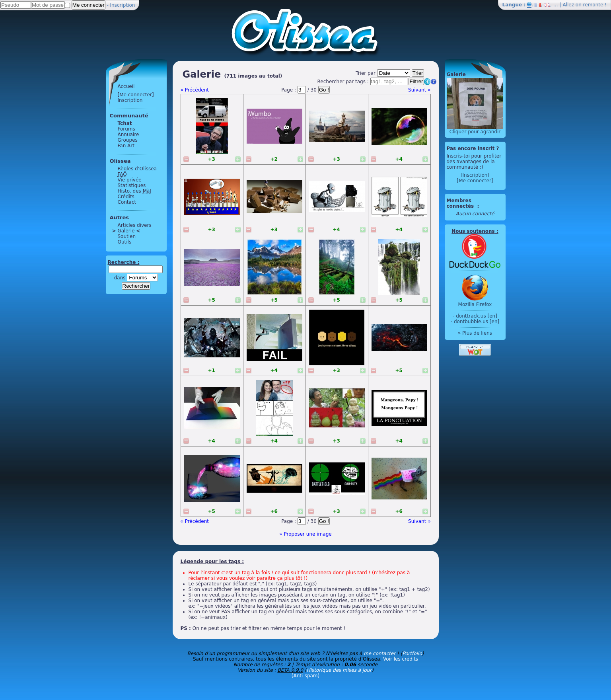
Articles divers (135, 225)
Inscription (123, 5)
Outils (125, 242)
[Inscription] (475, 175)
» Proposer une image (305, 534)
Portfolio (412, 653)
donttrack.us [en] (477, 316)
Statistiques (132, 185)
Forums (126, 129)
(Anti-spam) (305, 676)
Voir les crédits (401, 659)
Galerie (126, 231)
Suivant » (419, 90)
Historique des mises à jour (339, 670)
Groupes (128, 140)
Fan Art (126, 146)
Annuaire (128, 135)
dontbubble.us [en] (477, 322)
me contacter (379, 653)
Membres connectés (461, 203)
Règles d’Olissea (137, 169)
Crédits (126, 197)
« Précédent (195, 90)
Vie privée (130, 180)
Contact (127, 202)
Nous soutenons (473, 231)
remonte (593, 5)
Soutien (127, 236)
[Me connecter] (136, 95)
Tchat (125, 123)
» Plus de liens (475, 333)
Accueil (126, 86)
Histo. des (134, 191)
